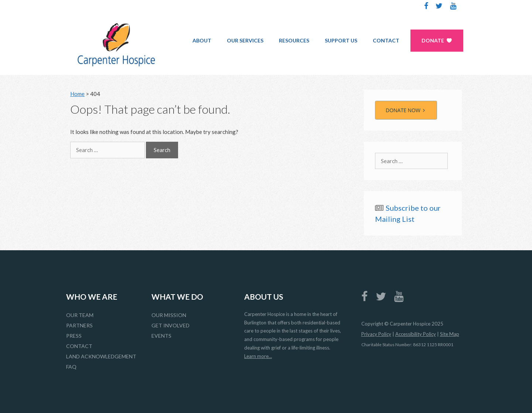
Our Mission (169, 315)
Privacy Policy (376, 334)
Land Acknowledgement (101, 356)
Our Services (245, 40)
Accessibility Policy (416, 334)
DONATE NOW (406, 110)
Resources (294, 40)
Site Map (450, 334)
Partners (79, 325)
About (202, 40)
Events (161, 336)
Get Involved (170, 325)
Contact (386, 40)
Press (74, 336)
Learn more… (258, 356)
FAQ (71, 367)
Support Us (341, 40)
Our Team (80, 315)
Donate (433, 40)
